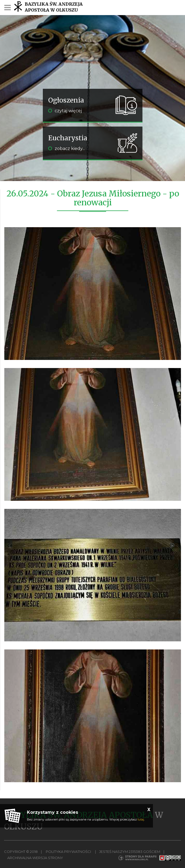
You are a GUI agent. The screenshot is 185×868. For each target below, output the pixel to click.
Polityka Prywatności (68, 852)
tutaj (141, 819)
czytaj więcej (65, 111)
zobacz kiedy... (67, 149)
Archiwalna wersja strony (35, 858)
